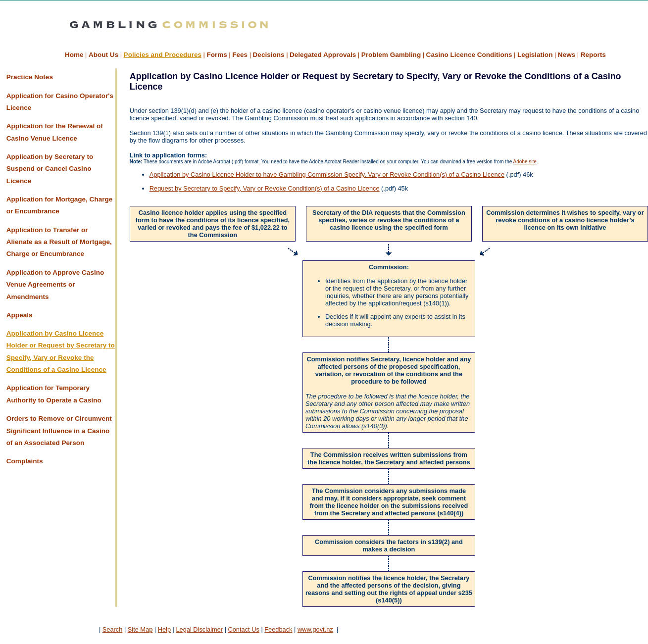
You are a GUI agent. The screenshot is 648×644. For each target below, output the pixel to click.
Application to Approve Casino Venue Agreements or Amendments (55, 285)
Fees (240, 55)
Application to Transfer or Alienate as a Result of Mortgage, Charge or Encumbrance (59, 242)
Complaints (25, 461)
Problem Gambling (391, 55)
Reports (593, 55)
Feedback (278, 629)
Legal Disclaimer (199, 629)
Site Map (140, 629)
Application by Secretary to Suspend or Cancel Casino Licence (50, 169)
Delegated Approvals (323, 55)
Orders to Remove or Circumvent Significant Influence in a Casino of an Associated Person (59, 431)
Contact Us (244, 629)
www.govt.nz (315, 629)
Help (164, 629)
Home (74, 55)
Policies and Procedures (163, 55)
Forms (217, 55)
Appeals (20, 315)
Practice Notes (30, 77)
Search (113, 629)
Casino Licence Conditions (469, 55)
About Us (103, 55)
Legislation (535, 55)
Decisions (269, 55)
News (567, 55)
